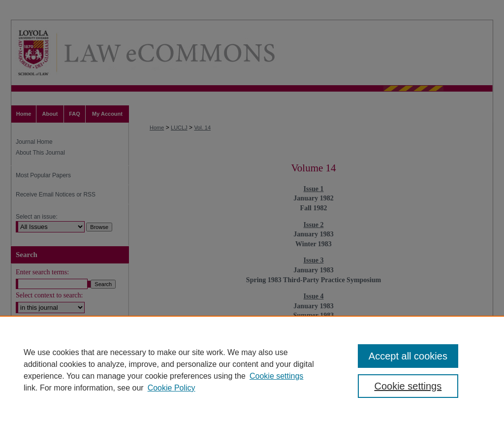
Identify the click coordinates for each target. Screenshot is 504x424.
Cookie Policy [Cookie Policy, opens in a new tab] (172, 388)
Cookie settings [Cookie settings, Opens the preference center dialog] (408, 386)
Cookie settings (276, 376)
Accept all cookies (408, 356)
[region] (252, 370)
